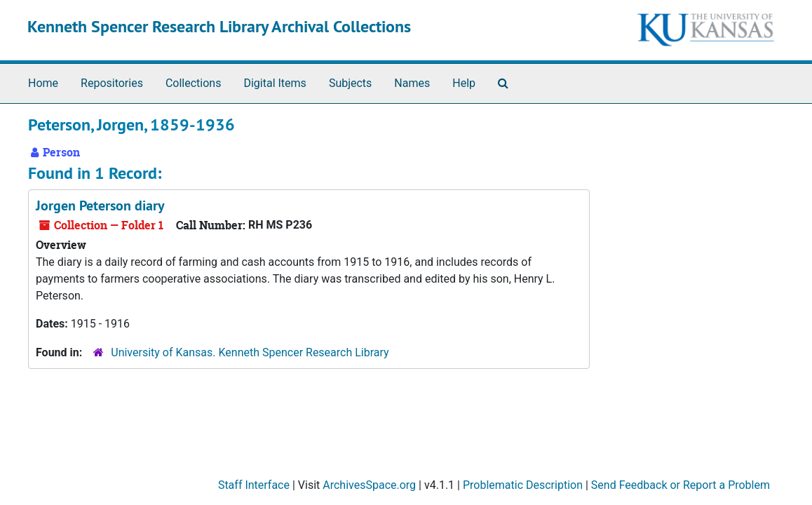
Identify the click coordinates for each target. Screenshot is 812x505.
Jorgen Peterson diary (100, 206)
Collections (194, 83)
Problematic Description (523, 485)
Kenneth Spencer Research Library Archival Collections (219, 26)
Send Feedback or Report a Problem (681, 485)
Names (412, 83)
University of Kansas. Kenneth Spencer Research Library (250, 352)
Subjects (350, 83)
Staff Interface (254, 485)
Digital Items (275, 83)
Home (43, 83)
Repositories (112, 83)
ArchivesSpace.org (369, 485)
